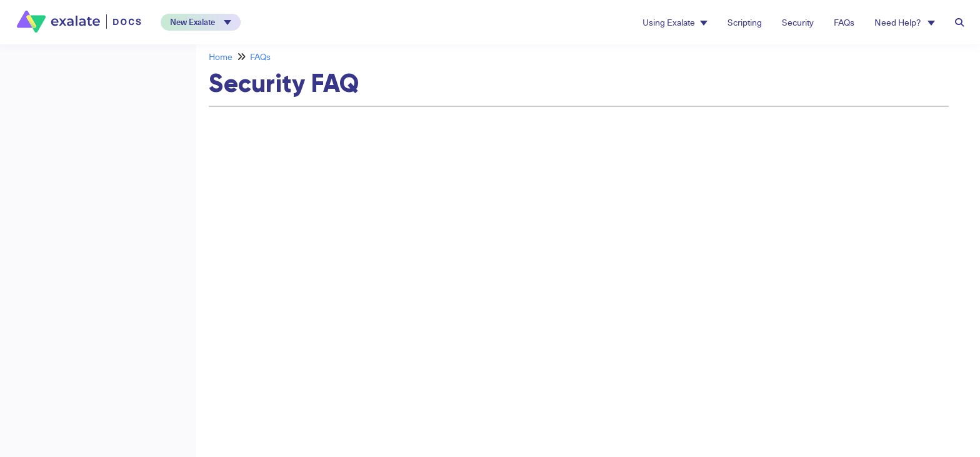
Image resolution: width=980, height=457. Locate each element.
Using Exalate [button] (675, 22)
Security (798, 22)
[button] (201, 22)
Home (221, 57)
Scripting (745, 22)
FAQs (844, 22)
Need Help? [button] (905, 22)
